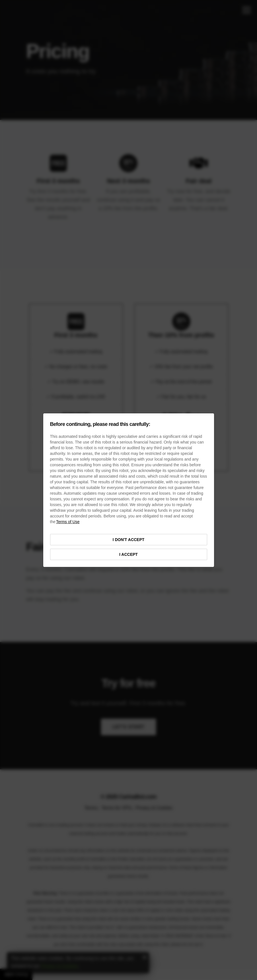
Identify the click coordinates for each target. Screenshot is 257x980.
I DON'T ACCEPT (129, 540)
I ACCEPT (128, 554)
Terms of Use (68, 522)
